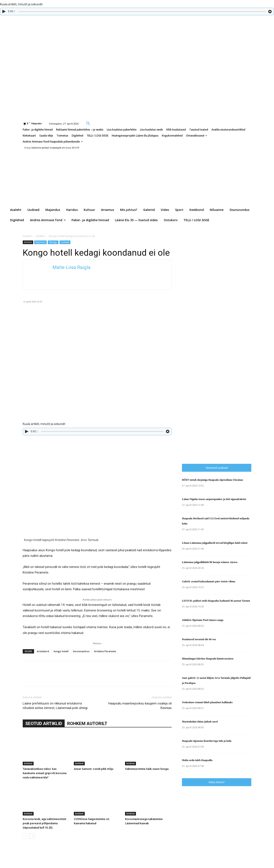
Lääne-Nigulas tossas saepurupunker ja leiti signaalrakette (214, 499)
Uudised (65, 242)
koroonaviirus (81, 651)
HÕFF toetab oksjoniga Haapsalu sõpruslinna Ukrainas (212, 480)
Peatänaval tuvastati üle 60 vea (199, 639)
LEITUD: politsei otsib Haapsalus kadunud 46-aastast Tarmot (216, 601)
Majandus (40, 242)
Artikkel (40, 236)
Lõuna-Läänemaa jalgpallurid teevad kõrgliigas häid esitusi (215, 543)
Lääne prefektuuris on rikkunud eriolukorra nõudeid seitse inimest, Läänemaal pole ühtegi (55, 706)
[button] (88, 123)
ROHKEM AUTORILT (87, 724)
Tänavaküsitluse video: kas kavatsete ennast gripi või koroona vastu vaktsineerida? (45, 773)
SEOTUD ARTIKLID (44, 724)
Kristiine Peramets (105, 651)
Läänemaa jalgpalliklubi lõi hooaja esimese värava (210, 562)
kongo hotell (61, 651)
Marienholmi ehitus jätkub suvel (200, 722)
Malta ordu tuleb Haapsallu (197, 760)
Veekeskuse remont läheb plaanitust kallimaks (207, 702)
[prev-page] (25, 836)
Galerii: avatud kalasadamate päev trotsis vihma (209, 581)
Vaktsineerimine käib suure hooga (147, 769)
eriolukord (43, 651)
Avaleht (27, 236)
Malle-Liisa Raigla (71, 267)
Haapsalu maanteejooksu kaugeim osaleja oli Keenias (140, 706)
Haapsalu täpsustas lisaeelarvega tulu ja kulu (207, 741)
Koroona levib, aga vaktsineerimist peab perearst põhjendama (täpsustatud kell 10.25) (44, 823)
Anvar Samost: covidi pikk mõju (94, 769)
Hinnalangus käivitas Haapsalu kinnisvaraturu (208, 659)
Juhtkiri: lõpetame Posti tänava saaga (203, 620)
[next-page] (32, 836)
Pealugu (53, 242)
